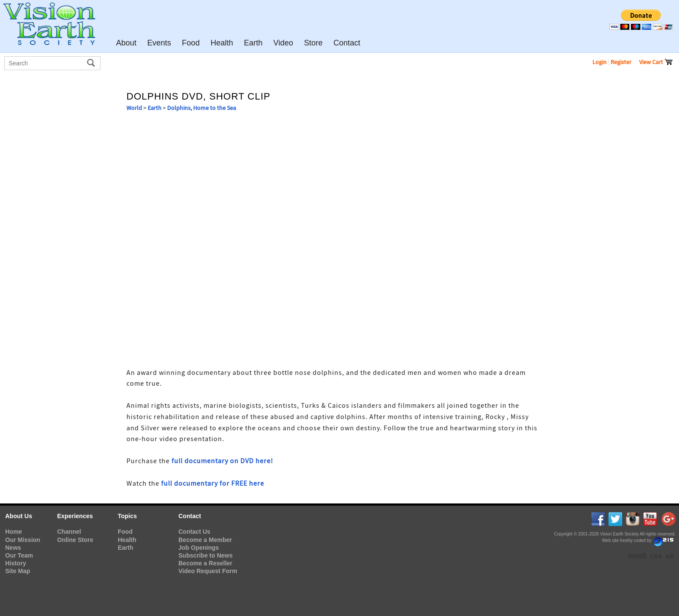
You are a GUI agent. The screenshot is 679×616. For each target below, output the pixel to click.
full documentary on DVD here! (222, 461)
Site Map (18, 571)
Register (621, 62)
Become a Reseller (205, 563)
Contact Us (194, 532)
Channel (69, 532)
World (134, 108)
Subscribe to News (205, 555)
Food (125, 532)
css (656, 556)
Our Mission (23, 540)
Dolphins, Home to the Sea (202, 108)
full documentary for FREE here (213, 484)
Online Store (75, 540)
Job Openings (199, 548)
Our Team (19, 555)
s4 (669, 556)
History (16, 563)
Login (600, 62)
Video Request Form (208, 571)
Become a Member (205, 540)
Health (127, 540)
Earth (155, 108)
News (13, 548)
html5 (638, 556)
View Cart (656, 62)
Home (14, 532)
